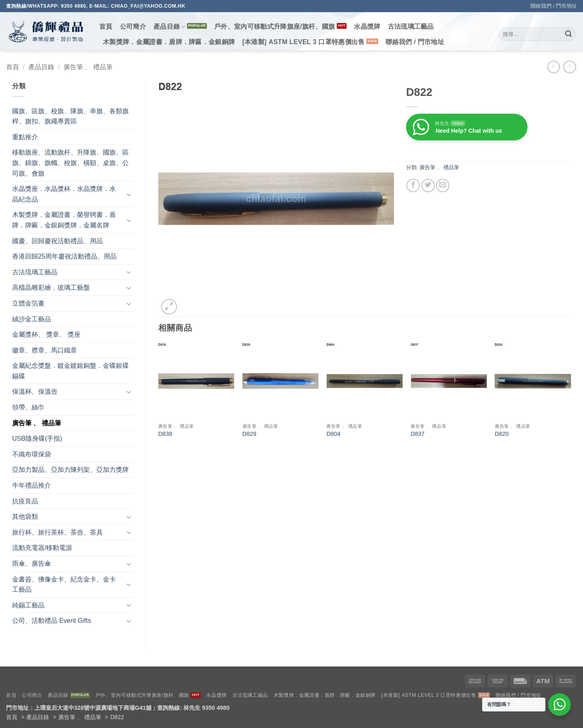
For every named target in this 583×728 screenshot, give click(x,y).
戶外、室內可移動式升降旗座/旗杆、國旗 (275, 27)
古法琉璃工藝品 (411, 27)
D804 (333, 434)
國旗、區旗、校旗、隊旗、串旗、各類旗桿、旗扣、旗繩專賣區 (70, 116)
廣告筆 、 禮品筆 (88, 67)
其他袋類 (25, 517)
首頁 (106, 27)
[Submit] (568, 34)
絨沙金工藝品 (32, 319)
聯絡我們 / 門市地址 (554, 6)
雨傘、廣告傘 (32, 564)
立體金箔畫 (28, 303)
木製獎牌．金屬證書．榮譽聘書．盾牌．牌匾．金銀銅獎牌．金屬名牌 (64, 220)
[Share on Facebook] (413, 186)
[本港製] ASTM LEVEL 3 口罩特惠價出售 (303, 42)
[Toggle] (129, 194)
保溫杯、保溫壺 (35, 392)
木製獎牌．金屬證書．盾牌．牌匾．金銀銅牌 (169, 42)
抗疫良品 (25, 501)
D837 (417, 434)
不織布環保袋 (32, 454)
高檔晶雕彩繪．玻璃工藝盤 (51, 288)
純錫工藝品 (28, 605)
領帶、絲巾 (28, 407)
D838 (165, 434)
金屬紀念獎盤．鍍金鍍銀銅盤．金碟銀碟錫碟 (70, 371)
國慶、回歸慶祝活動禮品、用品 (57, 241)
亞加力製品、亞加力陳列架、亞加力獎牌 (70, 470)
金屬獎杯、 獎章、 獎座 (46, 334)
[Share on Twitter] (428, 186)
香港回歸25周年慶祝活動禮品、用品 (64, 256)
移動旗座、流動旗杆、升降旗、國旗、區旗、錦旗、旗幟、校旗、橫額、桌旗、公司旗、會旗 (70, 163)
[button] (169, 307)
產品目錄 (169, 27)
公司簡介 (133, 27)
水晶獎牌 (367, 27)
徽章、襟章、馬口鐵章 (45, 350)
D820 (502, 434)
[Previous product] (569, 67)
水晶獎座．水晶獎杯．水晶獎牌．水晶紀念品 (64, 194)
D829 (249, 434)
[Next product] (554, 67)
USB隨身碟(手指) (37, 438)
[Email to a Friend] (443, 186)
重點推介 (25, 137)
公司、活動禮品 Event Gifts (52, 621)
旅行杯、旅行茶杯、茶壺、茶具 (57, 532)
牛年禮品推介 (32, 485)
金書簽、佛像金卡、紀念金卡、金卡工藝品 (64, 585)
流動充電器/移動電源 (42, 548)
